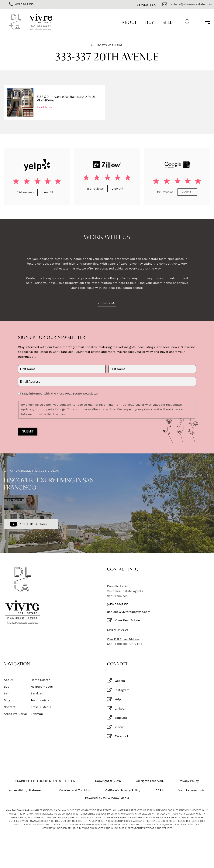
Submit (28, 431)
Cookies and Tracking (75, 790)
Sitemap (37, 714)
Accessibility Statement (26, 790)
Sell (167, 22)
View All (47, 192)
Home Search (41, 680)
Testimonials (40, 700)
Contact (10, 707)
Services (37, 693)
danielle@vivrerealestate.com (129, 612)
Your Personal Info (192, 790)
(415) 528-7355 (118, 604)
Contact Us (147, 5)
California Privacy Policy (123, 790)
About (129, 22)
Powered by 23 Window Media (107, 798)
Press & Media (41, 707)
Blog (7, 700)
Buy (150, 22)
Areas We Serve (15, 714)
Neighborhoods (42, 687)
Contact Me (107, 303)
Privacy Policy (189, 781)
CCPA (159, 790)
